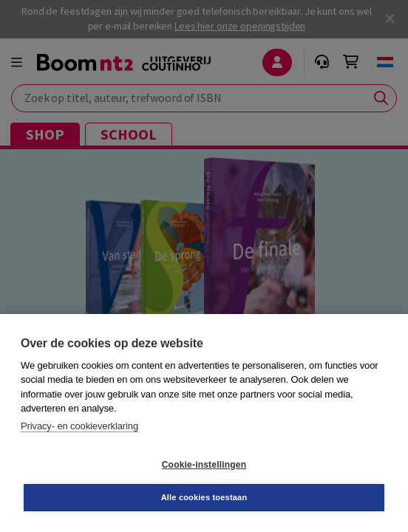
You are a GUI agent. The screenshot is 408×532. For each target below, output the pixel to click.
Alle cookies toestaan (204, 497)
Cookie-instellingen (204, 465)
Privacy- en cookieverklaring (79, 426)
